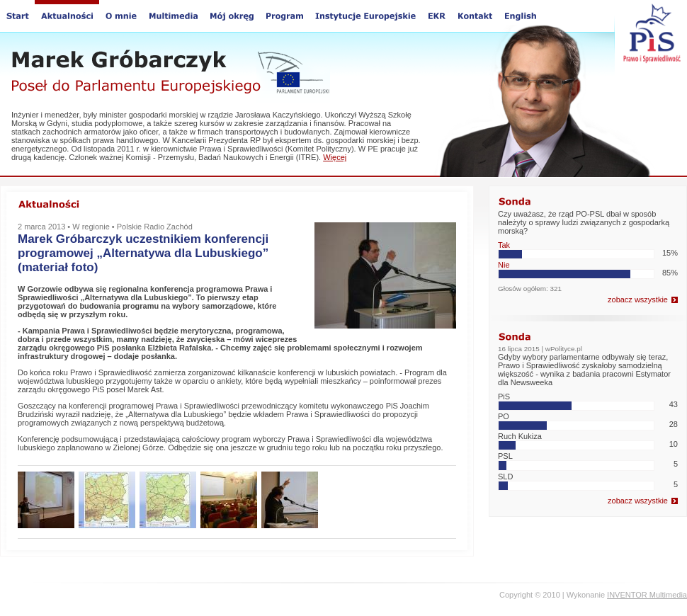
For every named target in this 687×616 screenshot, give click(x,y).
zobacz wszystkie (638, 300)
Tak (504, 245)
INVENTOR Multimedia (647, 595)
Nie (504, 265)
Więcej (335, 157)
